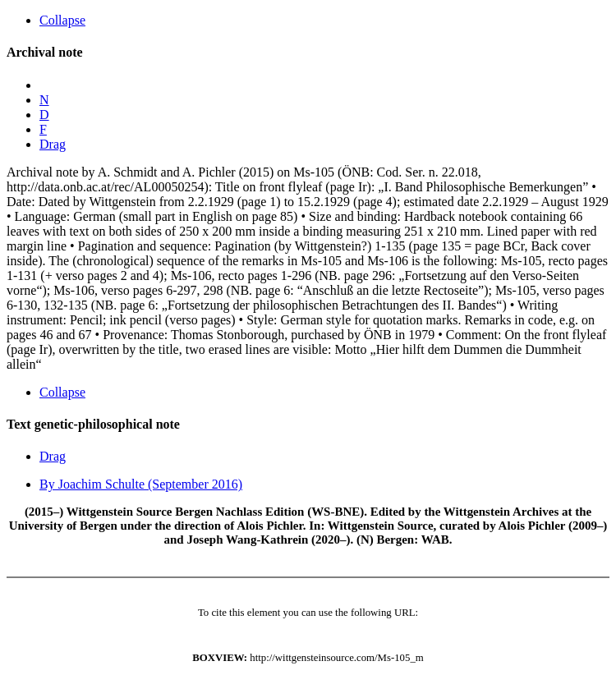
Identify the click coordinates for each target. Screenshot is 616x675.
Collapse (62, 20)
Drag (53, 144)
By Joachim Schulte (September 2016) (141, 484)
